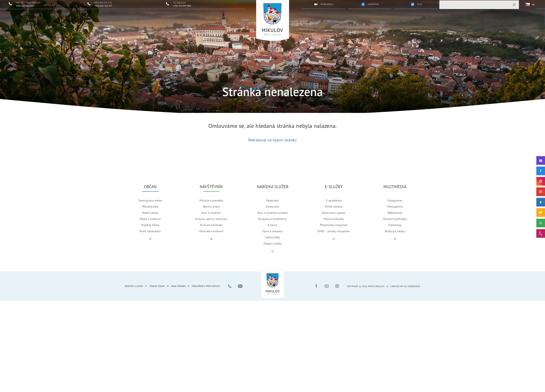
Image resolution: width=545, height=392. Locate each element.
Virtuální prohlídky (395, 218)
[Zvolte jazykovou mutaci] (528, 5)
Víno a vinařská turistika (272, 212)
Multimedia (395, 186)
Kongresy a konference (272, 218)
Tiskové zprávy (157, 286)
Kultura (272, 224)
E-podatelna (334, 200)
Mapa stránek (178, 286)
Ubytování (272, 200)
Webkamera (395, 212)
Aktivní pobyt (211, 206)
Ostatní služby (272, 243)
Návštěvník (211, 186)
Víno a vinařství (211, 212)
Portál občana (334, 206)
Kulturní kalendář (211, 224)
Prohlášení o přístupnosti (206, 286)
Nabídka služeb (273, 186)
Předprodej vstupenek (334, 224)
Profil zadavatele (150, 231)
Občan (150, 186)
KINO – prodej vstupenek (334, 231)
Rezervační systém (334, 212)
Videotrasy (395, 224)
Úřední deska (150, 212)
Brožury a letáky (395, 231)
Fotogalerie (395, 200)
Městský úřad (150, 206)
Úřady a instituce (150, 218)
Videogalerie (395, 206)
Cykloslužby (272, 237)
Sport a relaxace (272, 231)
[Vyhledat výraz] (514, 5)
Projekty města (150, 224)
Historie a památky (211, 200)
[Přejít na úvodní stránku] (273, 19)
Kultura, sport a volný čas (211, 218)
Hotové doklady (334, 218)
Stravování (272, 206)
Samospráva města (150, 200)
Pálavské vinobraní (211, 231)
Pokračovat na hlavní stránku (273, 140)
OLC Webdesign (412, 286)
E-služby (334, 186)
